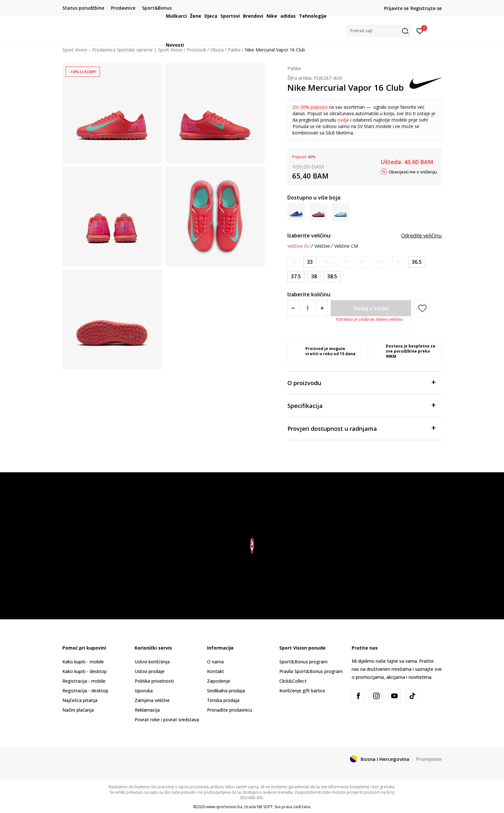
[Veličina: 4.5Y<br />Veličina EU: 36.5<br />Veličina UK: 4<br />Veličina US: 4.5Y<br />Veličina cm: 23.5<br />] (417, 262)
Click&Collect (293, 681)
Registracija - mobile (84, 681)
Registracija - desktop (85, 691)
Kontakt (216, 671)
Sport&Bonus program (303, 662)
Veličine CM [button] (346, 246)
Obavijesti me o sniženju (413, 171)
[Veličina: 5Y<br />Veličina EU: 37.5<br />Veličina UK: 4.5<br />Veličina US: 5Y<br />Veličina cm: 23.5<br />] (296, 277)
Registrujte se (426, 8)
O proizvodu (361, 382)
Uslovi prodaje (150, 671)
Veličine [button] (322, 246)
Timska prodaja (223, 700)
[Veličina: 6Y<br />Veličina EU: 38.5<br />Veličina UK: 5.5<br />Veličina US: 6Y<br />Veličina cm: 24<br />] (332, 277)
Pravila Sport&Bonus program (311, 671)
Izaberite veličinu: (309, 236)
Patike (294, 68)
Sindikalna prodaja (226, 691)
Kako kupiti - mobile (83, 662)
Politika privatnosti (154, 681)
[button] (379, 31)
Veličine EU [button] (299, 246)
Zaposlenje (219, 681)
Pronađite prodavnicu (230, 710)
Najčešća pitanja (80, 700)
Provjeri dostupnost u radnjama (361, 428)
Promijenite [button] (429, 759)
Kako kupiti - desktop (85, 671)
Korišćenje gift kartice (302, 691)
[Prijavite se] (420, 31)
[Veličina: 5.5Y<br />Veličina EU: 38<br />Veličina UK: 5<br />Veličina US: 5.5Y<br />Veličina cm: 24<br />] (314, 277)
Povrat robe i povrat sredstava (167, 720)
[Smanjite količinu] (293, 308)
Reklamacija (147, 710)
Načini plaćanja (78, 710)
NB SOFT (265, 807)
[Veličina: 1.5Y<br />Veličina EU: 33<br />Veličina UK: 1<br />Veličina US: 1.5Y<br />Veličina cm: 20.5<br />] (310, 262)
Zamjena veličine (152, 700)
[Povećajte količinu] (322, 308)
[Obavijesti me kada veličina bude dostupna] (294, 262)
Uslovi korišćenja (152, 662)
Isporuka (144, 691)
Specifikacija (361, 405)
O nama (215, 662)
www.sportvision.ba (224, 807)
